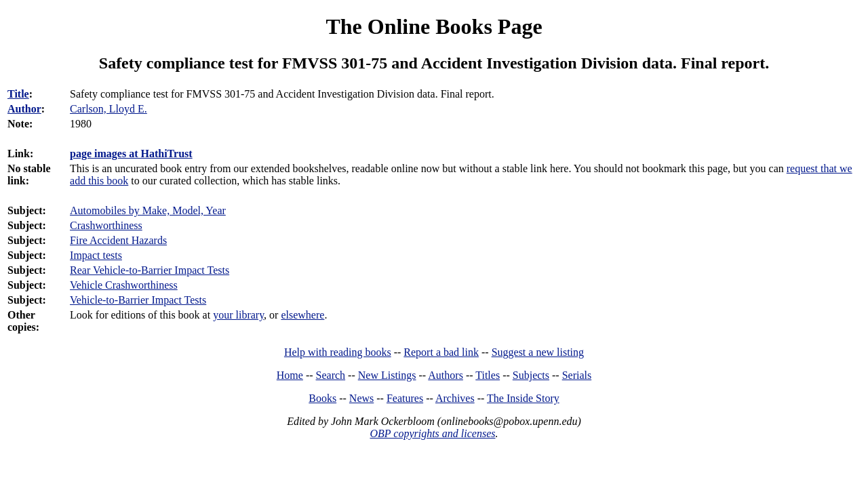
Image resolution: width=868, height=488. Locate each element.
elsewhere (302, 315)
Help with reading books (338, 352)
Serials (577, 375)
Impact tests (96, 255)
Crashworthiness (106, 225)
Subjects (531, 375)
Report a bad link (441, 352)
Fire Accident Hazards (118, 240)
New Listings (387, 375)
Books (322, 398)
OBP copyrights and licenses (432, 433)
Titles (488, 375)
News (361, 398)
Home (290, 375)
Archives (455, 398)
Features (405, 398)
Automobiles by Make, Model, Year (148, 210)
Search (331, 375)
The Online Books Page (434, 26)
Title (18, 94)
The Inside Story (523, 398)
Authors (446, 375)
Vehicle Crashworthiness (124, 285)
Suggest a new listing (538, 352)
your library (238, 315)
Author (24, 109)
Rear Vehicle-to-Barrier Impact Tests (150, 270)
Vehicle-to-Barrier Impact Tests (138, 300)
